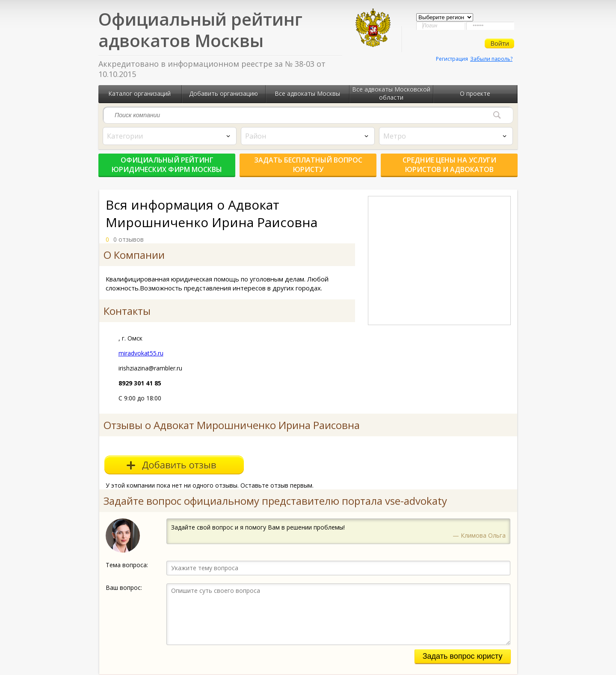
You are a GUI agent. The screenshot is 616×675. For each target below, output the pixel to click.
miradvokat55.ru (141, 353)
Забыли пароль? (491, 59)
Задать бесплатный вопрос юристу (308, 165)
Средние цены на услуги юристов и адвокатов (449, 165)
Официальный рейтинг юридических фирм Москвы (167, 165)
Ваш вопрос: (124, 588)
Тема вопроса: (127, 565)
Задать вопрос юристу (463, 656)
